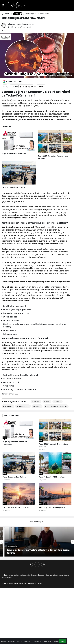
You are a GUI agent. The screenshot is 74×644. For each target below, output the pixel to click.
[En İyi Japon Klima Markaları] (19, 145)
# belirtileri (36, 401)
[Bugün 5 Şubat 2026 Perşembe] (55, 497)
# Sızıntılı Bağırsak (23, 406)
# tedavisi (37, 406)
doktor (5, 345)
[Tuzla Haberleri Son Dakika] (19, 175)
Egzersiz (7, 382)
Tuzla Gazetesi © (8, 584)
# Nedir (47, 401)
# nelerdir (57, 401)
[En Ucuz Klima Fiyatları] (37, 542)
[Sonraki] (72, 542)
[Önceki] (2, 542)
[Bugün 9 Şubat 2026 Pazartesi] (55, 467)
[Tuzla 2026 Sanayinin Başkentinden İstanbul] (55, 145)
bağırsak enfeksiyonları (20, 287)
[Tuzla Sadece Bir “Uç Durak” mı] (19, 497)
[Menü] (4, 5)
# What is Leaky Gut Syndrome (56, 406)
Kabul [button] (63, 641)
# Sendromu (8, 406)
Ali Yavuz (11, 24)
